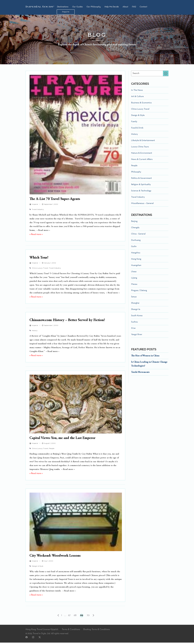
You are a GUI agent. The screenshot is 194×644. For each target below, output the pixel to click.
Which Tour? (39, 259)
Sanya (134, 298)
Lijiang (134, 279)
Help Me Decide (112, 7)
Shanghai (135, 305)
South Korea (137, 317)
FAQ (134, 7)
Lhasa (134, 273)
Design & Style (38, 568)
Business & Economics (141, 104)
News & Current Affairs (142, 161)
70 (88, 617)
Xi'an (133, 330)
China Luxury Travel (40, 270)
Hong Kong (136, 261)
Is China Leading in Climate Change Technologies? (149, 366)
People (52, 450)
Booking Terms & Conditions (97, 631)
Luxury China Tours (140, 148)
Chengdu (135, 229)
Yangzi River (137, 336)
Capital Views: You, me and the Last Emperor (62, 440)
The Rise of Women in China (145, 357)
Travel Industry (38, 211)
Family (134, 123)
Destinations (63, 7)
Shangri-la (136, 311)
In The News (137, 92)
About (125, 7)
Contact (143, 7)
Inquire (66, 12)
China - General (138, 235)
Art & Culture (137, 98)
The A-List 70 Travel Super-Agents (55, 201)
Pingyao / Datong (139, 292)
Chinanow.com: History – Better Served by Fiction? (67, 322)
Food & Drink (137, 129)
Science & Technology (141, 192)
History (35, 332)
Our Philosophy (94, 7)
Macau (134, 286)
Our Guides (77, 7)
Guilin (134, 248)
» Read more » (36, 236)
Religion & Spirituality (141, 186)
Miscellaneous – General (142, 205)
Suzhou (134, 323)
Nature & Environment (142, 155)
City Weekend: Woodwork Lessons (55, 557)
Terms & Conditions (71, 631)
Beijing (134, 223)
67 (69, 617)
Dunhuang (136, 242)
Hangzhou (136, 254)
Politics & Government (141, 180)
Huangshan (136, 267)
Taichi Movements (140, 374)
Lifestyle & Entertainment (143, 142)
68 (75, 617)
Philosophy (136, 173)
